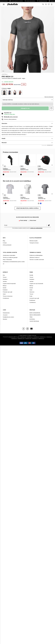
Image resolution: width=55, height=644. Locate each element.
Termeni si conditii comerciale (37, 260)
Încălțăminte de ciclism (8, 317)
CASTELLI (5, 74)
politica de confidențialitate (36, 228)
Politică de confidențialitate (36, 255)
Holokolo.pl (36, 337)
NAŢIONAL (32, 319)
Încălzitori (5, 290)
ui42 (18, 337)
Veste (4, 294)
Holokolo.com (21, 338)
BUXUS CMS (12, 337)
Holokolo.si (14, 338)
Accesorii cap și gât (34, 298)
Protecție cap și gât (8, 292)
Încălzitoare (32, 300)
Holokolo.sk (23, 337)
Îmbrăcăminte (6, 313)
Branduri (5, 319)
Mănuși (5, 286)
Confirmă (49, 225)
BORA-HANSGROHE (35, 313)
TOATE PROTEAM (34, 321)
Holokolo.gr (41, 338)
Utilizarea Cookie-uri (34, 257)
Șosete (5, 288)
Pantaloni (5, 279)
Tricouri (5, 277)
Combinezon (6, 298)
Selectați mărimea (8, 100)
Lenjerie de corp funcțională (36, 284)
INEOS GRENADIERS (35, 315)
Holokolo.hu (43, 337)
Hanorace (32, 292)
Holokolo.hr (35, 338)
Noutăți (31, 275)
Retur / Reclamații (7, 260)
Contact (5, 243)
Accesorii (5, 315)
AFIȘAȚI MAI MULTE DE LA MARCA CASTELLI (27, 208)
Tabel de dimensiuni (49, 97)
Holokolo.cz (30, 337)
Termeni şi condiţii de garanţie (10, 257)
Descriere (4, 123)
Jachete (5, 281)
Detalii (4, 138)
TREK (31, 317)
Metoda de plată (33, 241)
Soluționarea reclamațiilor (9, 255)
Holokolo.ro (49, 337)
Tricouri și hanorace (8, 296)
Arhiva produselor (7, 245)
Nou (4, 275)
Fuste (31, 296)
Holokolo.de (28, 338)
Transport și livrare (34, 243)
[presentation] (3, 165)
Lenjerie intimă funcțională (9, 284)
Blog (4, 241)
